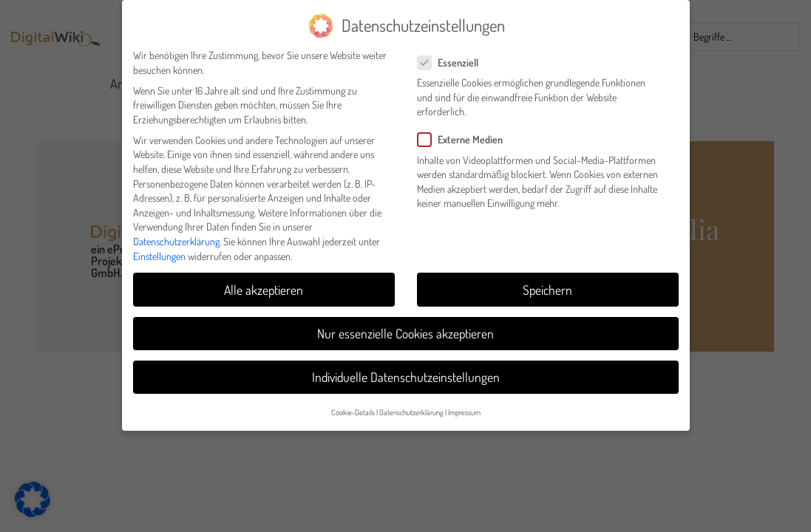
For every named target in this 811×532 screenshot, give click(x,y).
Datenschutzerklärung (176, 234)
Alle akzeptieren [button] (264, 282)
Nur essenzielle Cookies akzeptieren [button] (405, 326)
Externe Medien (465, 133)
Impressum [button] (464, 405)
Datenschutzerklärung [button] (411, 405)
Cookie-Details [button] (353, 405)
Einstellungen (159, 249)
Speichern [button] (547, 282)
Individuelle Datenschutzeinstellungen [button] (406, 369)
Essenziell (452, 55)
